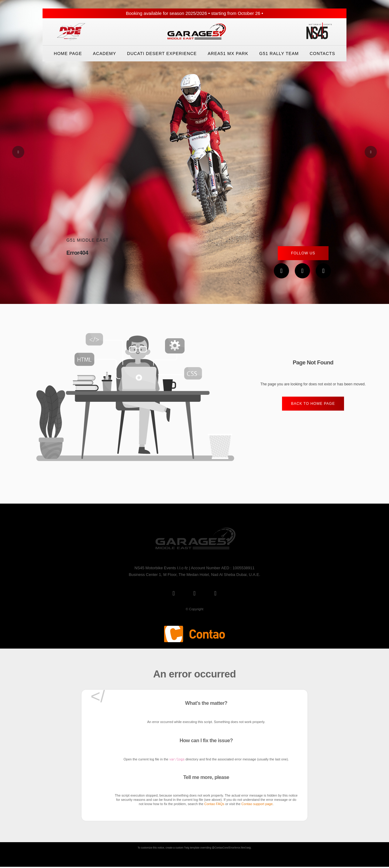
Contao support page (257, 804)
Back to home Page (313, 404)
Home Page (68, 53)
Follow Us (303, 253)
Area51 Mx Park (228, 53)
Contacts (322, 53)
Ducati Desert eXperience (162, 53)
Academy (105, 53)
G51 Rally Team (279, 53)
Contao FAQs (214, 804)
